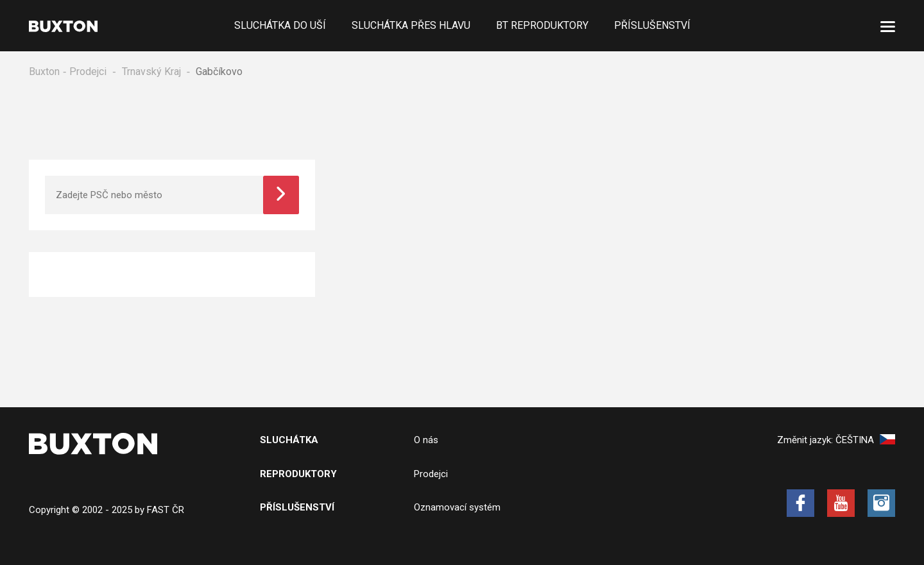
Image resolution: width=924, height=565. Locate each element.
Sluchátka (289, 440)
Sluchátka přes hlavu (411, 25)
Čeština (865, 440)
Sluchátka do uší (280, 25)
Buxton (44, 72)
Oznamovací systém (457, 507)
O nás (426, 440)
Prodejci (88, 72)
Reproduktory (298, 474)
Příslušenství (652, 25)
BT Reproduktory (542, 25)
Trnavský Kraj (151, 72)
